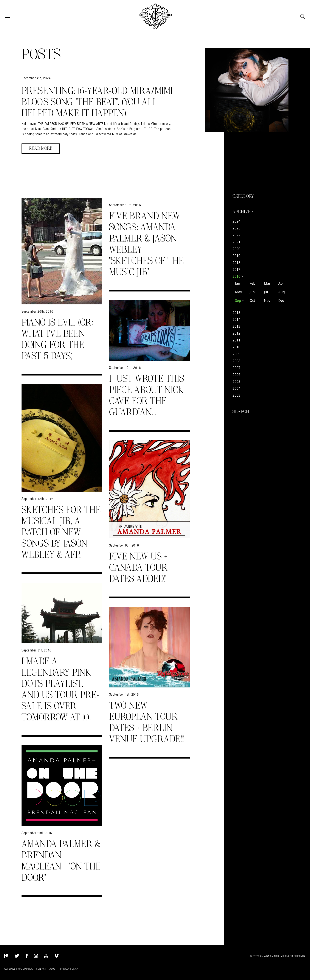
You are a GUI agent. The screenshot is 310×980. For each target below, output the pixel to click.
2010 (236, 347)
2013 (236, 326)
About (53, 969)
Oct (252, 301)
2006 (236, 375)
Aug (282, 292)
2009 (236, 354)
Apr (281, 283)
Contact (41, 969)
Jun (252, 292)
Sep (239, 301)
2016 (238, 276)
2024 (236, 221)
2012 (236, 333)
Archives (243, 212)
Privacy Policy (69, 969)
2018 (236, 263)
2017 (236, 270)
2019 (236, 256)
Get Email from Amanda (19, 969)
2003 (236, 395)
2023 (236, 228)
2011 (236, 340)
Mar (267, 283)
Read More (41, 148)
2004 (236, 388)
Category (243, 196)
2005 (236, 382)
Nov (267, 301)
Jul (266, 292)
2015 (236, 313)
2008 (236, 361)
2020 (236, 249)
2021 (236, 242)
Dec (281, 301)
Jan (238, 283)
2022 (236, 235)
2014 (236, 319)
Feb (252, 283)
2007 (236, 368)
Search (241, 412)
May (239, 292)
